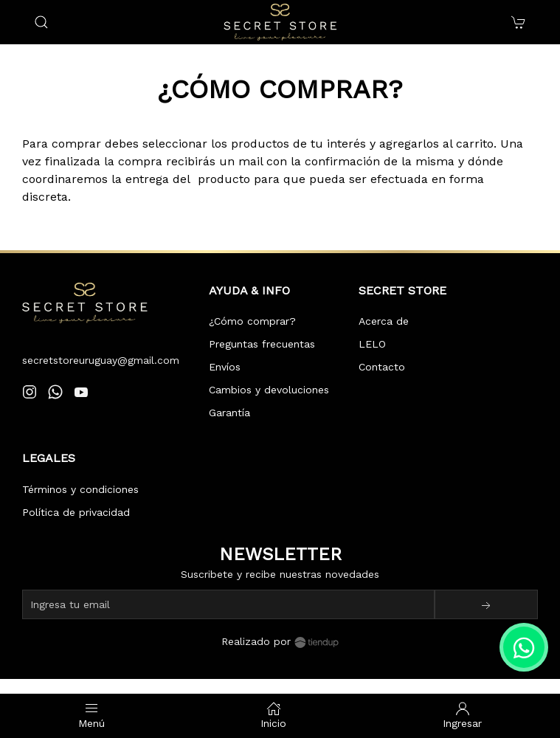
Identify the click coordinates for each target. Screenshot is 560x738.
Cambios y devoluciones (269, 390)
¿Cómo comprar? (252, 321)
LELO (372, 344)
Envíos (225, 367)
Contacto (382, 367)
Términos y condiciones (80, 489)
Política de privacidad (76, 512)
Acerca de (384, 321)
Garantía (229, 413)
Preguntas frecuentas (262, 344)
